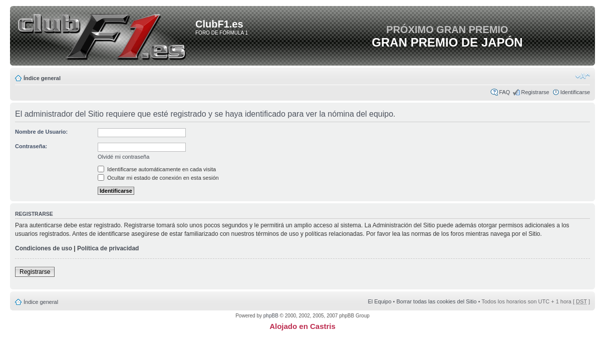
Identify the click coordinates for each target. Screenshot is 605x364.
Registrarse (535, 92)
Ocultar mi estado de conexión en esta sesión (158, 178)
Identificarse (575, 92)
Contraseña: (31, 146)
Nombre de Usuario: (41, 132)
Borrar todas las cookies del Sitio (436, 301)
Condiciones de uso (44, 248)
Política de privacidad (108, 248)
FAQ (504, 92)
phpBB (271, 316)
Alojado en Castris (302, 326)
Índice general (42, 78)
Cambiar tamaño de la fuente (583, 76)
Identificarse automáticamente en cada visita (157, 169)
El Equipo (379, 301)
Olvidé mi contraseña (123, 157)
